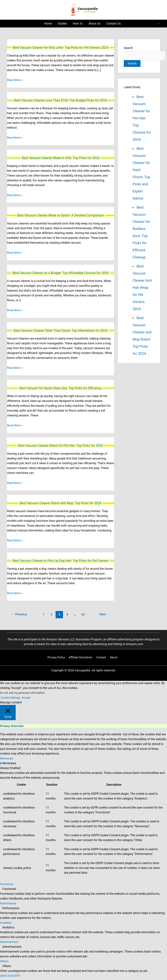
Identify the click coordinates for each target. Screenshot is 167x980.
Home (48, 24)
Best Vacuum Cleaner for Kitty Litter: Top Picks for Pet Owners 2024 (61, 48)
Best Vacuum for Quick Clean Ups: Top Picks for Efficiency (61, 389)
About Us (95, 24)
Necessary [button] (7, 760)
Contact (101, 659)
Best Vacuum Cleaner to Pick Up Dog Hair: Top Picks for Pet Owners (61, 562)
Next (104, 616)
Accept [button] (27, 699)
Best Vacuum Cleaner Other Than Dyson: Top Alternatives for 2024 (61, 331)
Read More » (15, 80)
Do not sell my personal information (23, 695)
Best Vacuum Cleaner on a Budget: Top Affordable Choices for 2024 (61, 274)
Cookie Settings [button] (11, 699)
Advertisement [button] (9, 944)
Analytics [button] (6, 924)
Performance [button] (8, 905)
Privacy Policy (57, 659)
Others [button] (4, 963)
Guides (62, 24)
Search (128, 48)
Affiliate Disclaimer (81, 659)
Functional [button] (7, 886)
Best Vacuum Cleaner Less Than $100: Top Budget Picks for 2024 (61, 101)
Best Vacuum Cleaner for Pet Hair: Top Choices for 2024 (142, 118)
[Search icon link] (159, 24)
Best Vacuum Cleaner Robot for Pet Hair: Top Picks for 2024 (60, 447)
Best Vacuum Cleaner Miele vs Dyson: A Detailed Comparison (61, 216)
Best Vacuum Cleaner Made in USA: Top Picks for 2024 (61, 158)
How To (78, 24)
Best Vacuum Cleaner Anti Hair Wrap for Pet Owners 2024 (142, 288)
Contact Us (114, 24)
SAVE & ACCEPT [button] (11, 978)
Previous (20, 616)
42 (83, 616)
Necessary (9, 765)
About (113, 659)
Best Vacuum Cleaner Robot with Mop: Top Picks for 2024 (61, 504)
